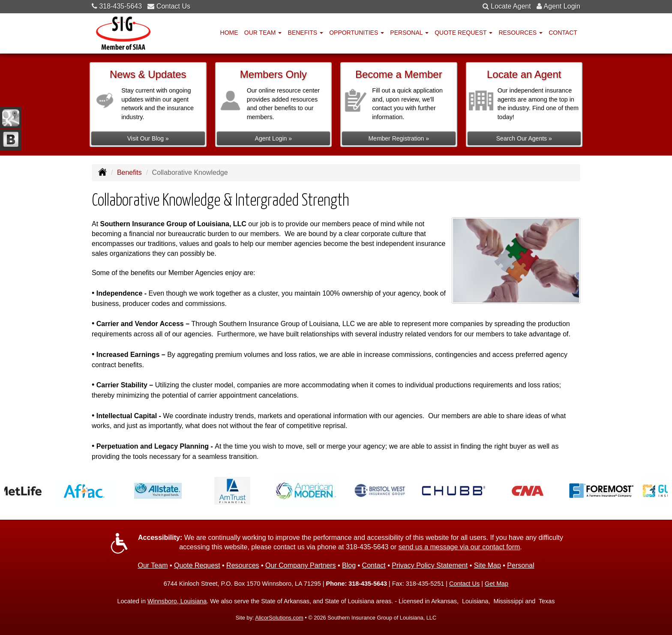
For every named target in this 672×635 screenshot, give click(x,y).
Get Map (496, 584)
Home (229, 33)
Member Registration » (399, 138)
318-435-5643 (120, 6)
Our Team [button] (263, 33)
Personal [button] (409, 33)
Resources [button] (520, 33)
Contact (563, 33)
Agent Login (562, 6)
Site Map (487, 565)
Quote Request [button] (463, 33)
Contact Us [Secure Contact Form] (464, 584)
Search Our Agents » (524, 138)
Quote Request (197, 565)
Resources (243, 565)
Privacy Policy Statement (430, 565)
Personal (520, 565)
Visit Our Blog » (148, 138)
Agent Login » (273, 138)
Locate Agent (511, 6)
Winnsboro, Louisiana (177, 601)
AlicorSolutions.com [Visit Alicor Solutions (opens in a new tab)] (279, 618)
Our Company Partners (301, 565)
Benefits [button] (306, 33)
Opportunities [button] (357, 33)
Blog (349, 565)
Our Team (153, 565)
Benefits (129, 172)
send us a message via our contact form (459, 547)
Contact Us (173, 6)
